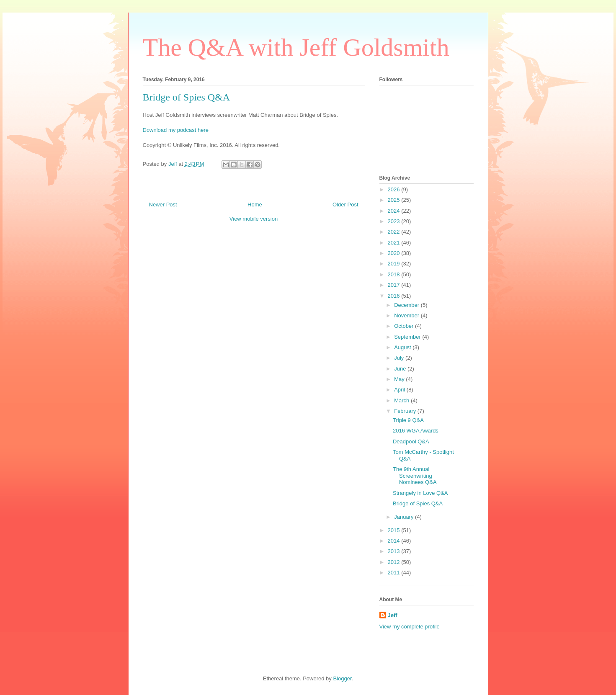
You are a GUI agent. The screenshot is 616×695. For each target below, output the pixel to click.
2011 (395, 573)
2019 (395, 264)
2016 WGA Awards (416, 431)
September (408, 337)
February (406, 411)
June (401, 369)
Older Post (345, 205)
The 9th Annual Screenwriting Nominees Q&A (415, 476)
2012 (395, 562)
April (400, 390)
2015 (395, 530)
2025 (395, 200)
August (403, 347)
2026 (395, 189)
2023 (395, 221)
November (407, 315)
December (407, 305)
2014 (395, 541)
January (405, 517)
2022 (395, 232)
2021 (395, 243)
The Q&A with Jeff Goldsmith (296, 47)
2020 (395, 253)
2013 (395, 551)
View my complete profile (410, 627)
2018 (395, 274)
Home (255, 205)
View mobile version (254, 219)
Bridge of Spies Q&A (418, 503)
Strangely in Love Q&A (420, 493)
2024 (395, 211)
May (400, 379)
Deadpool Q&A (411, 441)
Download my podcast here (176, 130)
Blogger (342, 678)
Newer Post (163, 205)
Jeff (393, 615)
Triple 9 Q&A (408, 420)
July (400, 358)
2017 (395, 285)
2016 (395, 296)
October (405, 326)
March (402, 400)
